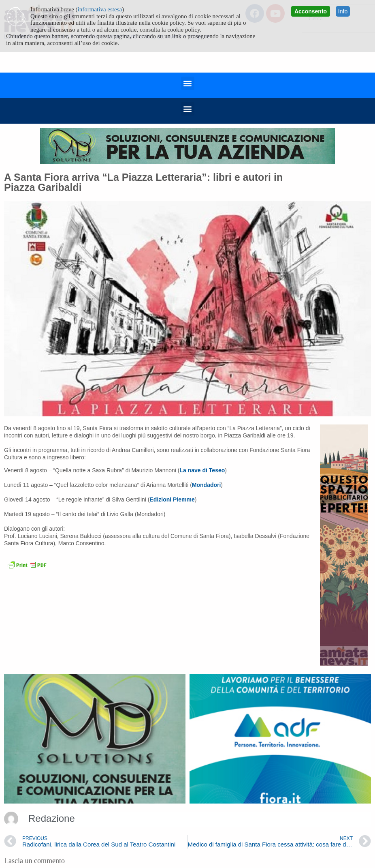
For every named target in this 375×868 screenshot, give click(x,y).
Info (343, 11)
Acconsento (311, 11)
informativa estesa (100, 9)
